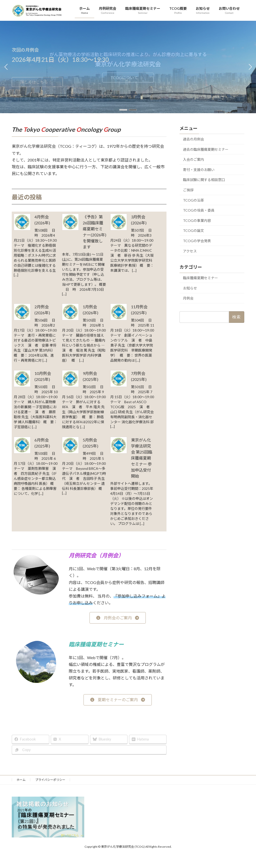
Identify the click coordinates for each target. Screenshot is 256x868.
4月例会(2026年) (42, 220)
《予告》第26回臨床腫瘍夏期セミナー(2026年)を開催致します (94, 232)
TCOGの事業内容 (197, 220)
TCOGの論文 (193, 231)
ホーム (21, 780)
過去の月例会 (193, 139)
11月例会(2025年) (139, 310)
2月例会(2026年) (42, 310)
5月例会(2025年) (90, 443)
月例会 (188, 298)
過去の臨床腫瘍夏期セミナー (206, 149)
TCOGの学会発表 (197, 241)
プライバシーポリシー (50, 780)
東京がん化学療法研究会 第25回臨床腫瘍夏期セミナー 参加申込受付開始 (142, 458)
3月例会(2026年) (139, 220)
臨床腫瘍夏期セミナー (200, 278)
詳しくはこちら (36, 82)
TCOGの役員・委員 (199, 210)
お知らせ (190, 288)
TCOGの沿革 (193, 200)
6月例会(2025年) (42, 443)
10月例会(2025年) (43, 376)
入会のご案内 (193, 159)
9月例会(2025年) (90, 376)
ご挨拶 (188, 190)
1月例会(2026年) (90, 310)
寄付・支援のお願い (199, 170)
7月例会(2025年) (139, 376)
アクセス (190, 251)
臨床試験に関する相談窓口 (204, 180)
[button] (123, 110)
